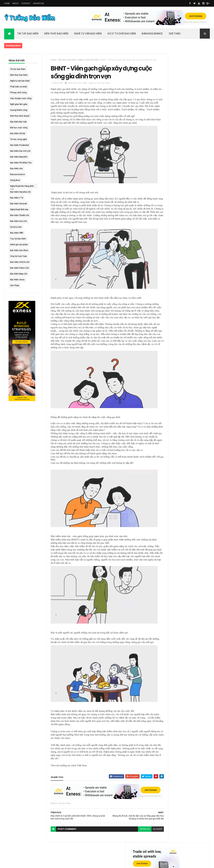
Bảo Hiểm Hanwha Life (20, 192)
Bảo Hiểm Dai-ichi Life (20, 151)
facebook (133, 838)
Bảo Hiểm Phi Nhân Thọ (21, 163)
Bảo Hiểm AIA (16, 169)
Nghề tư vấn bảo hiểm (20, 81)
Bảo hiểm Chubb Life (20, 215)
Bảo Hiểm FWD (17, 233)
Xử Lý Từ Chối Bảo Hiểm (122, 34)
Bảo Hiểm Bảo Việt (18, 122)
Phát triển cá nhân (19, 87)
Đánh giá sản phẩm (19, 245)
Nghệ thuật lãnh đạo (19, 209)
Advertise (39, 3)
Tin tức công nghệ (18, 139)
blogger (146, 838)
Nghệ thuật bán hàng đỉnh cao (20, 187)
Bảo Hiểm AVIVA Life (20, 262)
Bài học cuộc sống (19, 128)
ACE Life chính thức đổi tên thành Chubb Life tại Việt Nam (192, 159)
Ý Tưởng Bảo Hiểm (57, 863)
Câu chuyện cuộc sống (21, 98)
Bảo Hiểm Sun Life (19, 221)
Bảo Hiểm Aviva (17, 280)
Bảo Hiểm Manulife (19, 157)
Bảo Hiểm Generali (19, 204)
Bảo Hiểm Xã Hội (18, 133)
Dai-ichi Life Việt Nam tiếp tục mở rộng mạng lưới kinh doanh (192, 145)
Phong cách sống (18, 93)
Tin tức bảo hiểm (18, 69)
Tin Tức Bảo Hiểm (28, 34)
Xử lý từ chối (16, 227)
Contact (26, 3)
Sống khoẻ (15, 180)
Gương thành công (19, 110)
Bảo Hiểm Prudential (19, 145)
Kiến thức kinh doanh (20, 116)
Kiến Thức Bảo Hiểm (56, 34)
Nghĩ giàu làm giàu (19, 104)
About (16, 3)
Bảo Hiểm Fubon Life (20, 268)
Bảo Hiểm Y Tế (17, 198)
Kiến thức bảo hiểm (19, 75)
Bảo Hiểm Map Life (19, 274)
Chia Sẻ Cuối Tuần (19, 256)
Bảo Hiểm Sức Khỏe (19, 250)
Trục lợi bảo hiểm (18, 239)
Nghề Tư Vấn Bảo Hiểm (88, 34)
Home (7, 3)
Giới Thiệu (175, 34)
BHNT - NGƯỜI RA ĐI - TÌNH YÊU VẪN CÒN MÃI (191, 192)
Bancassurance (152, 34)
